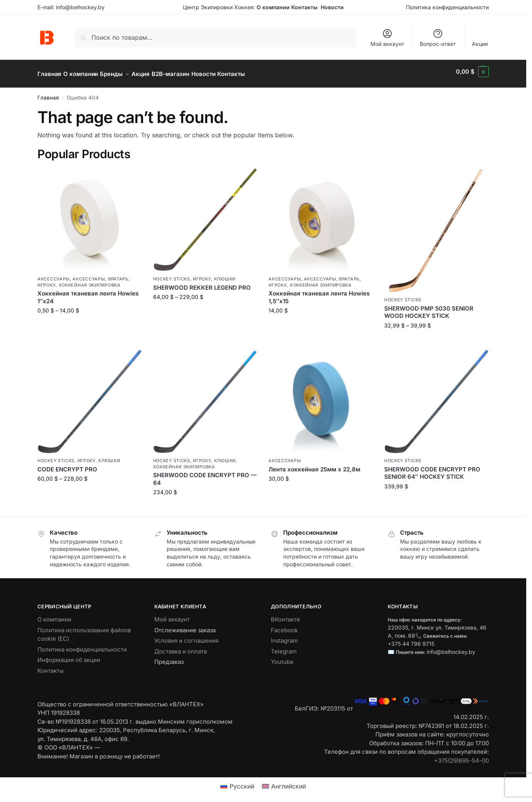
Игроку (46, 281)
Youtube (282, 658)
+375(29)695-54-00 (461, 756)
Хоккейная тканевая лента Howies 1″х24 (88, 293)
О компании (273, 7)
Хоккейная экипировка (90, 281)
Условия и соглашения (186, 636)
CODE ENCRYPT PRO (67, 465)
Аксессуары (54, 275)
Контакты (304, 7)
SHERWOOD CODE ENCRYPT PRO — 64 (205, 475)
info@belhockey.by (80, 7)
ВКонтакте (285, 615)
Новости (332, 7)
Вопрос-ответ (438, 38)
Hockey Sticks (172, 275)
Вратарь (118, 275)
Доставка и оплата (181, 647)
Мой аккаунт (387, 38)
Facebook (284, 626)
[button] (472, 72)
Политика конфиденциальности (447, 7)
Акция (480, 44)
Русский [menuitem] (242, 782)
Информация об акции (69, 656)
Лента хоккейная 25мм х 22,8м (314, 465)
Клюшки (225, 275)
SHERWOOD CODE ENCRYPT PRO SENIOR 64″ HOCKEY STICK (432, 469)
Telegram (284, 647)
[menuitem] (237, 782)
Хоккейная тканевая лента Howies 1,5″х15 (319, 293)
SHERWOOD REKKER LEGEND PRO (202, 283)
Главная (48, 93)
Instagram (284, 636)
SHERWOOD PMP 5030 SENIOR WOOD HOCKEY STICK (429, 308)
